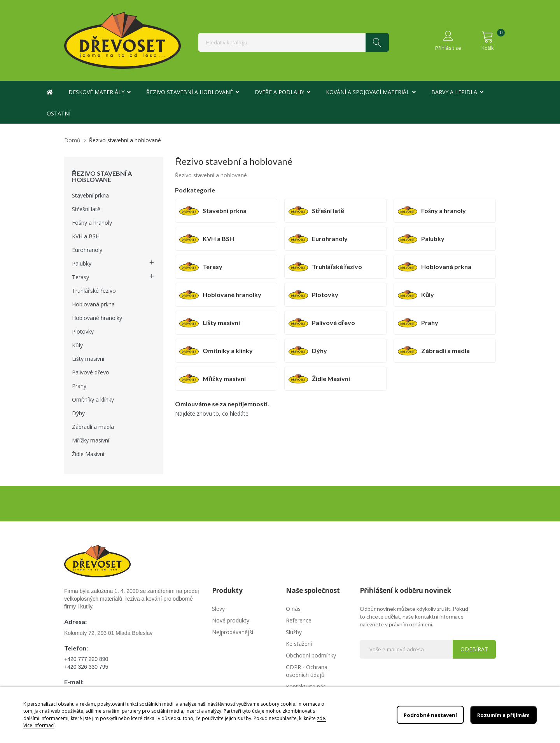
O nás (293, 609)
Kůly (77, 345)
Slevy (218, 609)
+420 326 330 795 (86, 667)
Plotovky (83, 331)
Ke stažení (299, 644)
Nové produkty (231, 620)
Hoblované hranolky (97, 318)
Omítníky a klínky (93, 399)
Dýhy (78, 413)
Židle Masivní (88, 454)
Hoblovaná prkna (93, 304)
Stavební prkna (90, 195)
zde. (322, 718)
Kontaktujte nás (306, 686)
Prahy (79, 386)
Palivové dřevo (91, 372)
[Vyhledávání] (294, 42)
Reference (299, 620)
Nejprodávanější (233, 632)
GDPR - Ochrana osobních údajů (307, 671)
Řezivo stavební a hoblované (102, 177)
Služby (294, 632)
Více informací (39, 725)
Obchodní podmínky (311, 655)
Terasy (80, 277)
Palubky (82, 263)
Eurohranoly (87, 250)
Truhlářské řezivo (94, 291)
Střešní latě (86, 209)
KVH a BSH (86, 236)
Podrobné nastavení (424, 715)
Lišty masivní (88, 359)
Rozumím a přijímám (501, 715)
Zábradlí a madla (93, 427)
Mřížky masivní (91, 440)
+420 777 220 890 (86, 659)
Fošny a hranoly (92, 223)
